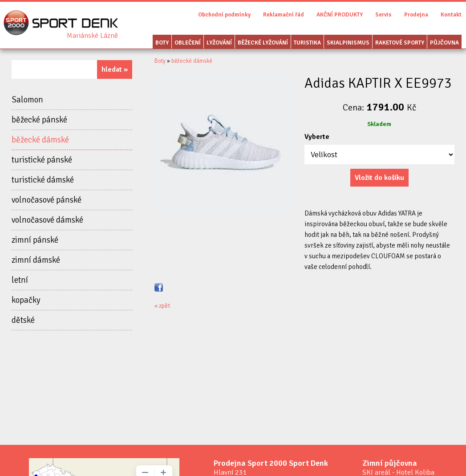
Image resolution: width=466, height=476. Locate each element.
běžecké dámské (40, 140)
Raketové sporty (400, 43)
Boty (162, 43)
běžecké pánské (39, 120)
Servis (383, 15)
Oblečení (188, 43)
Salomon (27, 100)
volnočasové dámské (47, 220)
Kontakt (451, 15)
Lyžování (219, 43)
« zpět (162, 306)
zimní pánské (35, 240)
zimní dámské (36, 260)
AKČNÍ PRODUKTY (340, 15)
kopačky (26, 300)
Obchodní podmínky (224, 15)
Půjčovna (444, 43)
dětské (23, 320)
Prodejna (416, 15)
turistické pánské (42, 160)
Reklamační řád (284, 15)
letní (20, 280)
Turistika (307, 43)
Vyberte (317, 137)
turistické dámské (43, 180)
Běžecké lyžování (263, 43)
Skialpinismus (348, 43)
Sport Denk (92, 36)
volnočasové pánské (47, 200)
